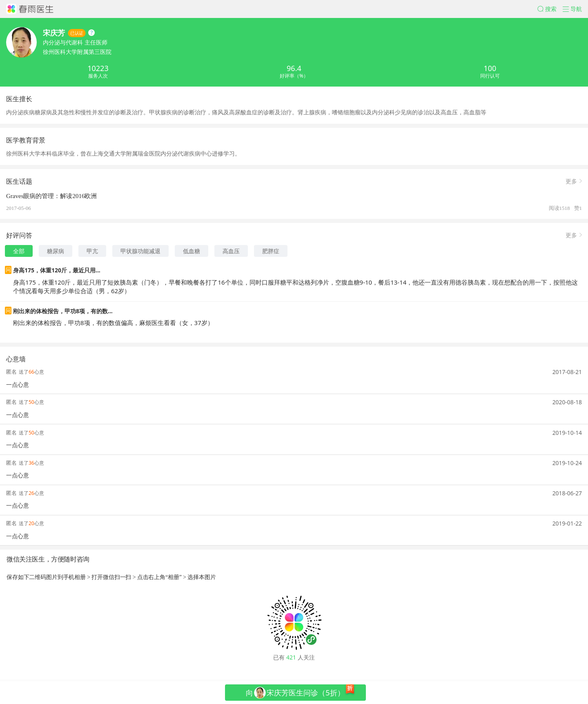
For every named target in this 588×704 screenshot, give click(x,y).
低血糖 (192, 251)
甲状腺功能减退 (140, 251)
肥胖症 (271, 251)
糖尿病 (56, 251)
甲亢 (92, 251)
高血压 (231, 251)
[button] (550, 9)
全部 (19, 251)
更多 (571, 181)
